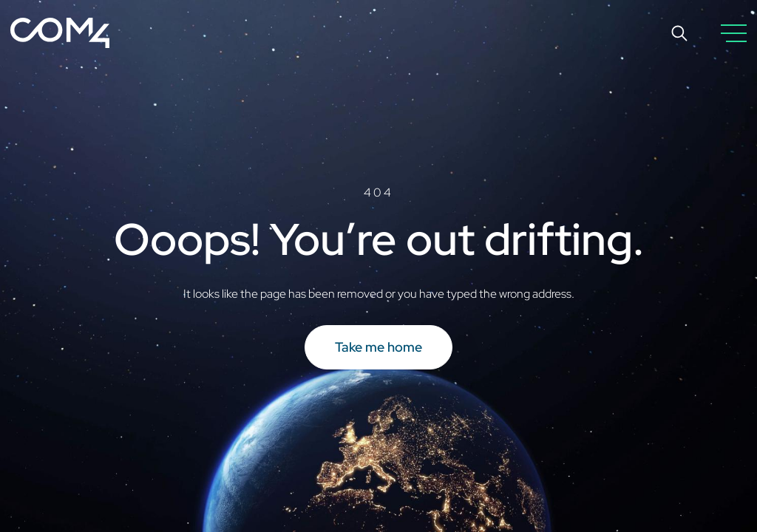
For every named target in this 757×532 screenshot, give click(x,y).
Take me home (378, 347)
